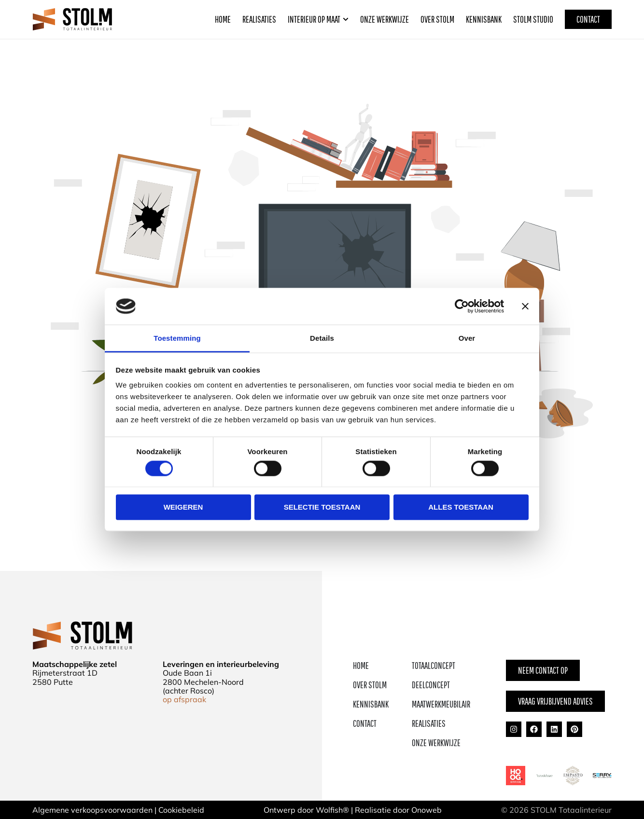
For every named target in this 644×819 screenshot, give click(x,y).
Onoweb (427, 810)
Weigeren (183, 507)
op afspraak (184, 699)
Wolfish (329, 810)
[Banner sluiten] (525, 306)
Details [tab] (322, 338)
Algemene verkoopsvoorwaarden (92, 810)
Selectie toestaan (322, 507)
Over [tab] (467, 338)
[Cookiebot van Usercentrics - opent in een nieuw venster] (462, 306)
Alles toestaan (461, 507)
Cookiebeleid (181, 810)
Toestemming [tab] (177, 338)
